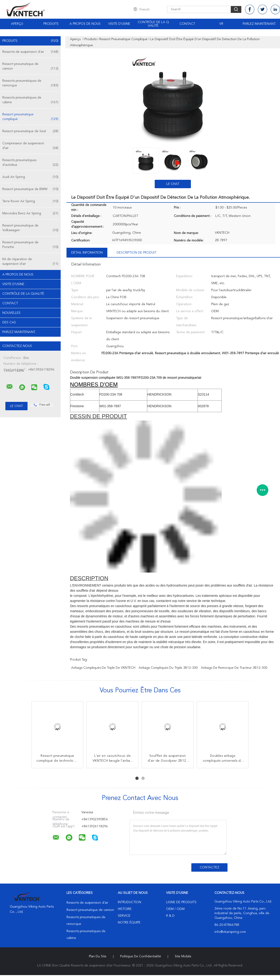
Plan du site (98, 956)
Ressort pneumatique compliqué (30, 117)
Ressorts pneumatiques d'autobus (30, 163)
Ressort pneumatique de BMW (30, 189)
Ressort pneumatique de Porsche (30, 245)
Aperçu (17, 24)
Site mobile (183, 956)
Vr (221, 24)
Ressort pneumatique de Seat (30, 131)
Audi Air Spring (30, 177)
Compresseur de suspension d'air (30, 146)
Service (124, 916)
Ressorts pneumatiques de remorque (30, 83)
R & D (170, 916)
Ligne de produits (181, 902)
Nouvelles (11, 313)
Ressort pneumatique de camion (30, 67)
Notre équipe (129, 923)
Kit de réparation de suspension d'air (30, 262)
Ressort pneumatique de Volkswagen (30, 228)
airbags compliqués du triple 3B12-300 (168, 668)
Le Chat (173, 184)
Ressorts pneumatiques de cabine (30, 100)
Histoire (125, 909)
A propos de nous (85, 24)
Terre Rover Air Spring (30, 201)
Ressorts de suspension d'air (30, 52)
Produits (51, 24)
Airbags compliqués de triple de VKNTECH (103, 668)
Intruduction (129, 902)
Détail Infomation (87, 253)
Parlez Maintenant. (259, 24)
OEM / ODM (175, 909)
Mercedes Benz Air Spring (30, 213)
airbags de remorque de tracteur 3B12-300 (234, 668)
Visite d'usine (119, 24)
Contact (187, 24)
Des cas (9, 322)
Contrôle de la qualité (153, 24)
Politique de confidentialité (141, 956)
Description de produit (136, 253)
